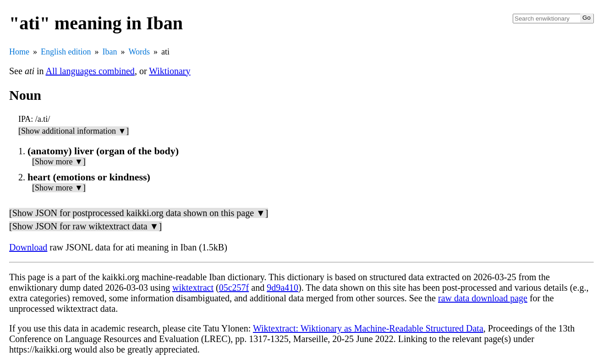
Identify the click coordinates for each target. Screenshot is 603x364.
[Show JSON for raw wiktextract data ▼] (85, 226)
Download (28, 247)
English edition (66, 52)
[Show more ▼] (59, 162)
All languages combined (90, 71)
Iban (110, 52)
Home (19, 52)
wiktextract (193, 288)
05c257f (234, 288)
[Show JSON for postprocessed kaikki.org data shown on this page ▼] (139, 213)
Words (139, 52)
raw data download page (483, 298)
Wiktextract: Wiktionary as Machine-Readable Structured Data (368, 328)
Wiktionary (170, 71)
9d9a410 (282, 288)
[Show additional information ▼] (74, 131)
